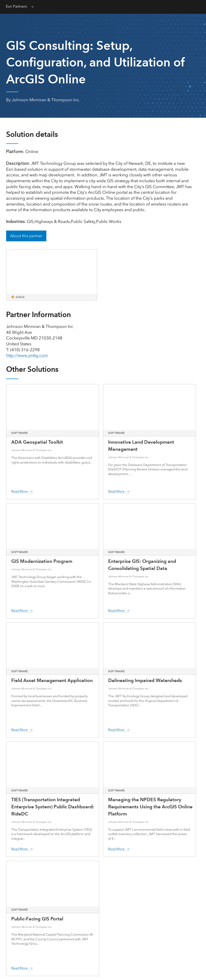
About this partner (26, 236)
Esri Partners (16, 6)
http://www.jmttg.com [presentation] (27, 355)
